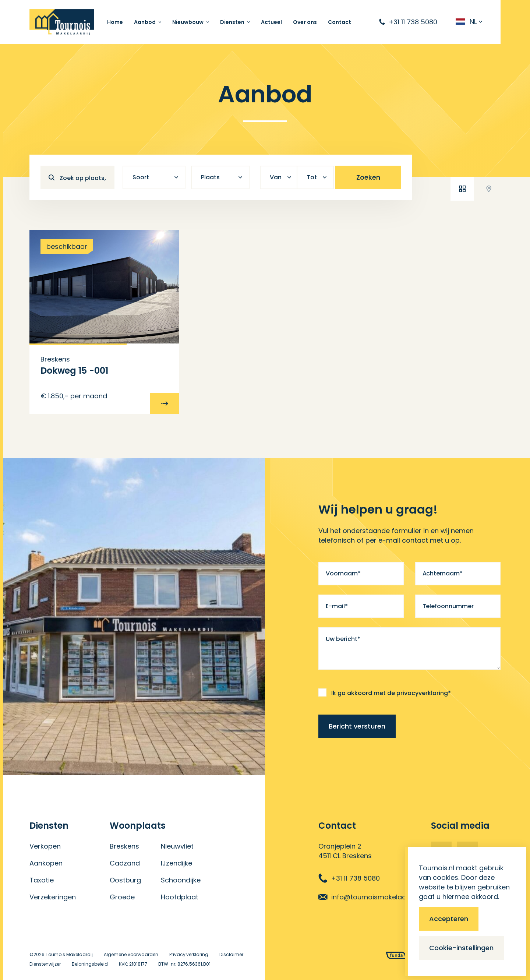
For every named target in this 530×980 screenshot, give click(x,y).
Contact (340, 22)
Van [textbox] (276, 177)
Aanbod (145, 22)
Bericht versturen (357, 726)
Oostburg (125, 880)
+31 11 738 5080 (349, 878)
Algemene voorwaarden (131, 954)
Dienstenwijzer (45, 964)
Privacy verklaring (189, 954)
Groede (122, 897)
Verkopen (45, 846)
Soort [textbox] (141, 177)
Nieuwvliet (177, 846)
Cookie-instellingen (461, 948)
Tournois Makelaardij (69, 954)
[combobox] (154, 177)
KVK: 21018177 (133, 964)
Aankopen (46, 863)
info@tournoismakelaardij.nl (371, 897)
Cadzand (125, 863)
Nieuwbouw (188, 22)
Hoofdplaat (180, 897)
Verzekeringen (53, 897)
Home (115, 22)
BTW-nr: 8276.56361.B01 (185, 964)
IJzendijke (176, 863)
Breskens (124, 846)
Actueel (271, 22)
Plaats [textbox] (210, 177)
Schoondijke (181, 880)
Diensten (232, 22)
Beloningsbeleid (90, 964)
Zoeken (368, 177)
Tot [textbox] (312, 177)
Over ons (305, 22)
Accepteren (449, 919)
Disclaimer (231, 954)
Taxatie (42, 880)
